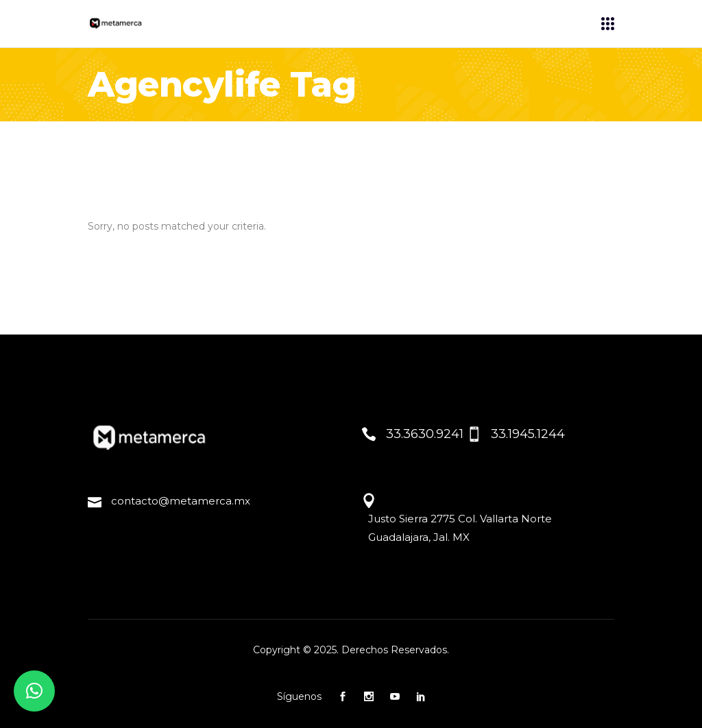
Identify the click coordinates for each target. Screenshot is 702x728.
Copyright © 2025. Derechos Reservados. (351, 650)
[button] (34, 691)
